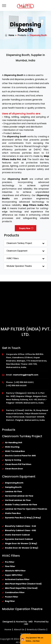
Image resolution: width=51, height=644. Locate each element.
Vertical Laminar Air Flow (18, 500)
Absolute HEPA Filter (15, 571)
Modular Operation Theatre (19, 266)
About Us (19, 630)
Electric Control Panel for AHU (20, 456)
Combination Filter (15, 592)
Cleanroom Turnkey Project (19, 243)
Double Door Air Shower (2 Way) (22, 548)
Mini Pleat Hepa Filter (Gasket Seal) (23, 584)
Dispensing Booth (14, 483)
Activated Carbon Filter (17, 579)
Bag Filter (10, 601)
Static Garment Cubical (17, 535)
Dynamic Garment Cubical (19, 539)
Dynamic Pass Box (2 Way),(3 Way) (23, 518)
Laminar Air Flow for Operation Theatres (26, 509)
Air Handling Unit (14, 443)
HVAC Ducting (12, 447)
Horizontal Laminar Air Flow (19, 496)
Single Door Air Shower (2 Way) (21, 543)
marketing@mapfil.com (26, 375)
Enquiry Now (26, 228)
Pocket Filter (12, 597)
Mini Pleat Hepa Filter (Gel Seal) (21, 588)
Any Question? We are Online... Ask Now (35, 639)
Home (10, 35)
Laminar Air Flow (13, 492)
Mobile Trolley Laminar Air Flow (21, 505)
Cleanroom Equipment (17, 251)
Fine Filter (10, 566)
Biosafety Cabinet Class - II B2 (21, 530)
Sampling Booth (13, 487)
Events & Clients (36, 630)
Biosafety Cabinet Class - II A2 (21, 526)
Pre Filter (10, 562)
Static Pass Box (13, 513)
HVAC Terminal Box (15, 451)
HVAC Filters (13, 258)
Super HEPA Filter (14, 575)
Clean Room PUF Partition (18, 464)
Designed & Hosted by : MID (18, 622)
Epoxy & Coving (13, 460)
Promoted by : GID (36, 623)
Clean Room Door (14, 469)
